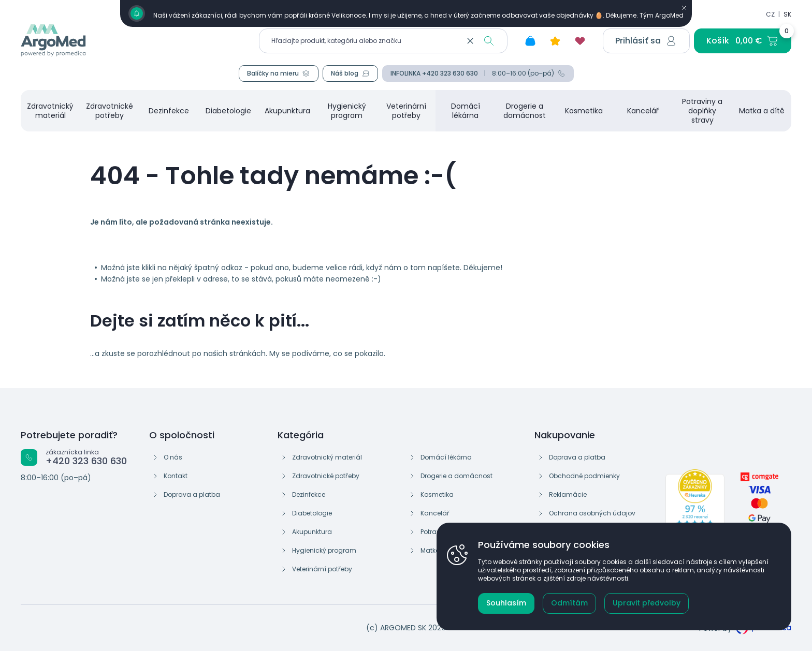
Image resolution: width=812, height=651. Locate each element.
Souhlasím (506, 603)
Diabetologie (312, 513)
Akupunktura (312, 532)
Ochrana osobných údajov (592, 513)
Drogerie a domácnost (456, 476)
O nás (173, 457)
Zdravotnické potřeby (326, 476)
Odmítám (569, 603)
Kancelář (435, 513)
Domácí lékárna (446, 457)
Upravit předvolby (647, 603)
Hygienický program (324, 550)
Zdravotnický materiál (327, 457)
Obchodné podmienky (584, 476)
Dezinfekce (309, 494)
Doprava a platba (192, 494)
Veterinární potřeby (322, 569)
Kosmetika (437, 494)
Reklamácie (568, 494)
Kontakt (176, 476)
